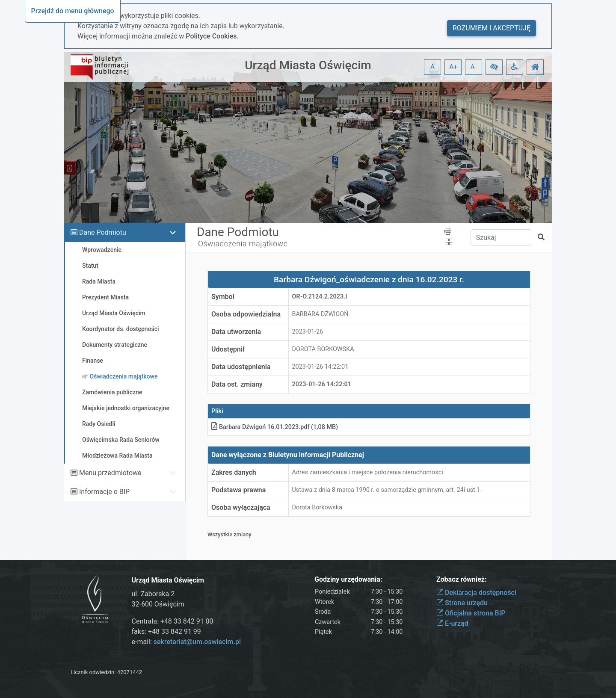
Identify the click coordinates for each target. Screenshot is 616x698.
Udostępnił (228, 349)
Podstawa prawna (238, 490)
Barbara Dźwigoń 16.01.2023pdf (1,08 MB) (275, 427)
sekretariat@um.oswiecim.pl (197, 642)
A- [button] (474, 67)
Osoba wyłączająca (241, 507)
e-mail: (186, 642)
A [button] (432, 67)
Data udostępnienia (241, 367)
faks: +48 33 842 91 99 (166, 631)
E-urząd (452, 623)
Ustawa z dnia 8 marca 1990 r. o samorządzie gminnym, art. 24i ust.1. (387, 490)
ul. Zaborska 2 (153, 594)
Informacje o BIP (104, 492)
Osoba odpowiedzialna (246, 314)
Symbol (223, 297)
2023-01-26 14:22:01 (320, 367)
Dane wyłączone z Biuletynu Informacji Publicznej (288, 455)
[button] (494, 67)
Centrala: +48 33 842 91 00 (173, 621)
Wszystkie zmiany (230, 534)
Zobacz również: (462, 579)
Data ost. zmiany (237, 384)
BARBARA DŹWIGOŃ (320, 314)
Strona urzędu (462, 603)
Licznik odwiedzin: (93, 672)
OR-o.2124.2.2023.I (320, 297)
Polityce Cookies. (212, 36)
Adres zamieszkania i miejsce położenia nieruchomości (368, 472)
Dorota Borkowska (317, 507)
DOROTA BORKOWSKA (323, 349)
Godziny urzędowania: (348, 579)
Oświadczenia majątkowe (243, 244)
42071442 (130, 672)
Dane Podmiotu (103, 232)
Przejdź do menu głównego (73, 11)
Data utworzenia (236, 332)
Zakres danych (234, 472)
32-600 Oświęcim (158, 604)
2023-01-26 (308, 332)
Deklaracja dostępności (476, 593)
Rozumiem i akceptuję (492, 28)
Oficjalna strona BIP (471, 613)
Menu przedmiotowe (110, 473)
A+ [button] (453, 67)
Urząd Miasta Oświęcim (308, 65)
